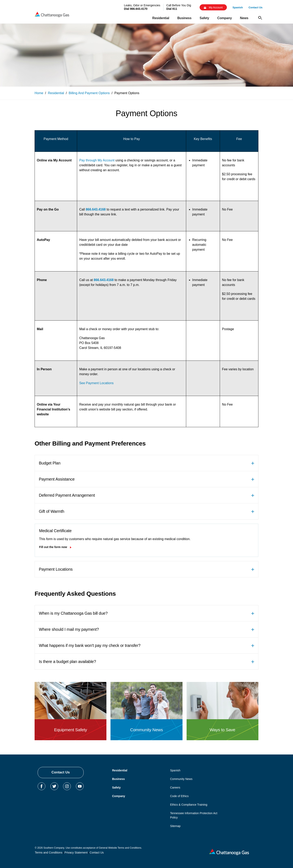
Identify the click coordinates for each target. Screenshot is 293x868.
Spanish (175, 770)
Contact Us (61, 772)
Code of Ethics (179, 796)
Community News (181, 779)
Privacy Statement (76, 853)
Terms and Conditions (49, 853)
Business (118, 779)
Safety (116, 787)
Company (119, 796)
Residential (120, 770)
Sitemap (175, 826)
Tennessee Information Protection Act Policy (194, 815)
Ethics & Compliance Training (189, 805)
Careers (175, 787)
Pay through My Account (97, 160)
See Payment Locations (96, 383)
